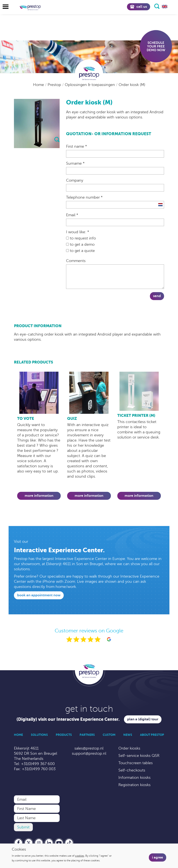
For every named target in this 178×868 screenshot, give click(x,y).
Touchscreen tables (136, 763)
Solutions (39, 735)
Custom (109, 735)
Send (157, 296)
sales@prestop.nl (89, 748)
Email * (72, 215)
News (128, 735)
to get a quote (80, 251)
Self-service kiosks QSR (139, 756)
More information (39, 496)
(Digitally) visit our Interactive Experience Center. (68, 719)
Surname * (75, 163)
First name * (76, 146)
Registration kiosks (134, 785)
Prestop (55, 85)
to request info (81, 238)
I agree (158, 857)
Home (39, 85)
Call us (139, 7)
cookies (80, 856)
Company (75, 180)
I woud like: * (78, 232)
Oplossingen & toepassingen (90, 85)
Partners (87, 735)
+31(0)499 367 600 (38, 764)
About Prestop (152, 735)
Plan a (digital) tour (143, 719)
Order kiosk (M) (132, 85)
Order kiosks (129, 748)
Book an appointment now (39, 595)
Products (64, 735)
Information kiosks (134, 778)
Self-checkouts (132, 770)
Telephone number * (84, 197)
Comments (76, 261)
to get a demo (80, 244)
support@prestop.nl (89, 753)
